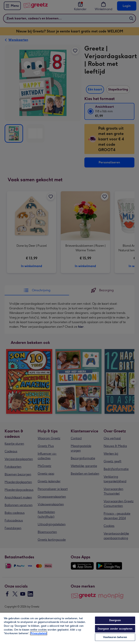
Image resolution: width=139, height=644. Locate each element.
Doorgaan (115, 620)
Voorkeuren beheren (115, 637)
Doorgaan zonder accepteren (115, 629)
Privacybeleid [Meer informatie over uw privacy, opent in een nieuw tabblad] (39, 633)
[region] (69, 628)
